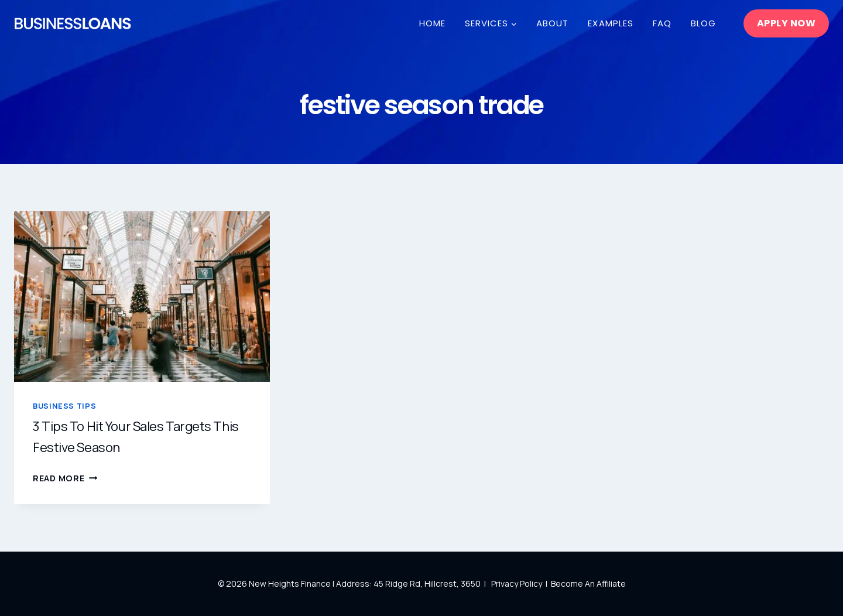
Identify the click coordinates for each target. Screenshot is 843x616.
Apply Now (786, 23)
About (552, 23)
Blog (703, 23)
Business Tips (64, 406)
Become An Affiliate (588, 584)
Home (432, 23)
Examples (610, 23)
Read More (65, 478)
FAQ (662, 23)
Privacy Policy (518, 584)
